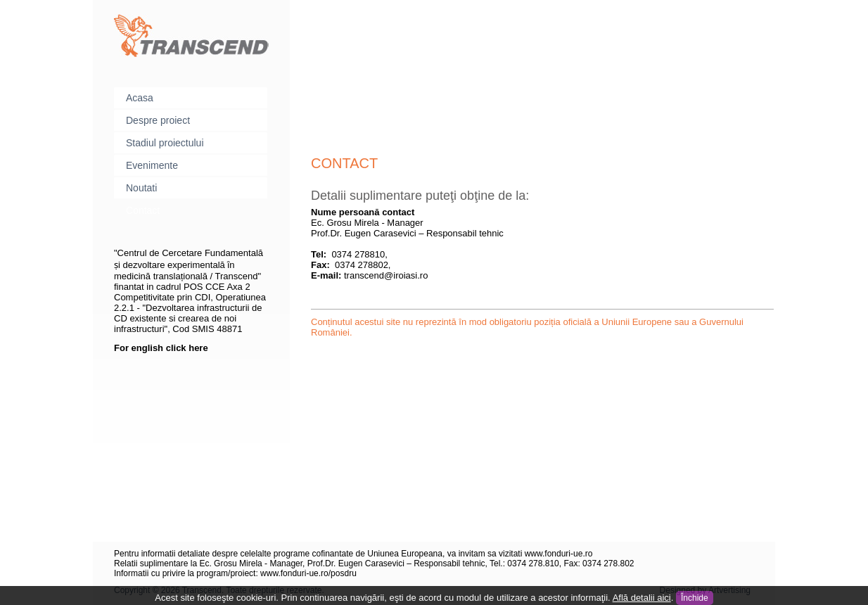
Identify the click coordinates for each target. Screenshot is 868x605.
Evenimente (152, 165)
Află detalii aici (642, 598)
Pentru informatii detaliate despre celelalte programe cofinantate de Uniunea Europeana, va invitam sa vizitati (319, 554)
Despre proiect (158, 120)
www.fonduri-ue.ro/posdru (308, 573)
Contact (143, 210)
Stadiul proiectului (165, 143)
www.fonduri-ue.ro (559, 554)
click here (187, 348)
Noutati (141, 188)
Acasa (140, 98)
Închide (695, 598)
